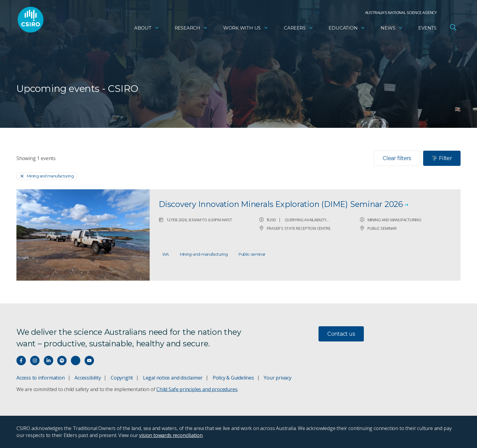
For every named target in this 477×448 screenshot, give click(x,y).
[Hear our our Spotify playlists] (62, 360)
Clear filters (397, 158)
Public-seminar (252, 254)
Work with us (246, 29)
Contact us (341, 334)
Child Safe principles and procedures (197, 389)
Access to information (41, 378)
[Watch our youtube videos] (89, 360)
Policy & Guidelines (233, 378)
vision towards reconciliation (171, 435)
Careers (299, 29)
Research (191, 29)
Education (347, 29)
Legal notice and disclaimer (173, 378)
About (147, 29)
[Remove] (47, 176)
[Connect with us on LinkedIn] (49, 360)
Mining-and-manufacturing (204, 254)
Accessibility (88, 378)
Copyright (122, 378)
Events (427, 29)
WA (165, 254)
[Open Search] (453, 29)
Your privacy (277, 378)
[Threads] (76, 360)
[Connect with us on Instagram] (35, 360)
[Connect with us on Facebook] (21, 360)
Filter (442, 158)
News (392, 29)
